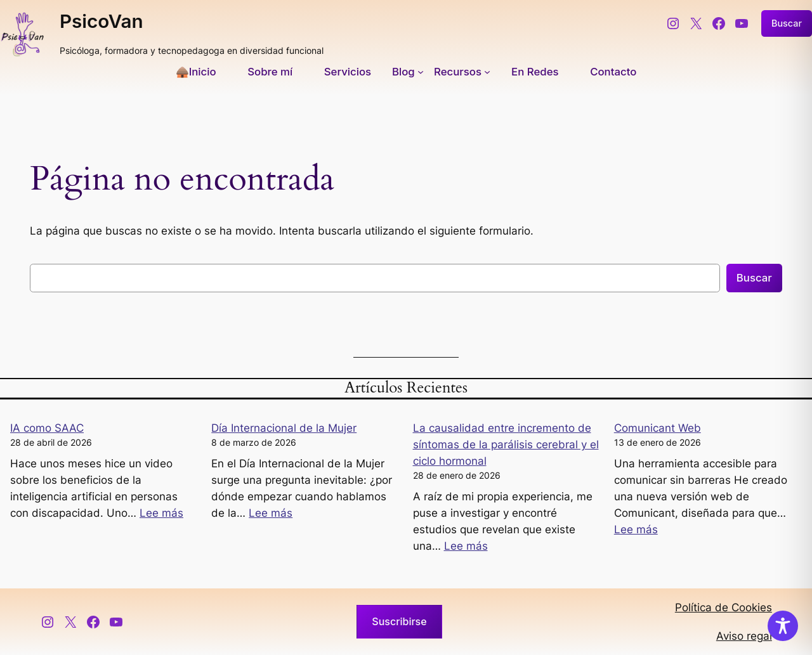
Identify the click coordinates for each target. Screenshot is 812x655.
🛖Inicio (196, 72)
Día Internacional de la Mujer (284, 428)
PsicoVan (101, 21)
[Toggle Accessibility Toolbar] (783, 626)
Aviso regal (744, 636)
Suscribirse (399, 621)
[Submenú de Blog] (408, 72)
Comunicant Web (658, 428)
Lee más (161, 513)
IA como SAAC (47, 428)
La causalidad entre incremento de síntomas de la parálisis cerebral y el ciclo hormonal (506, 444)
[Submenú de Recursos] (462, 72)
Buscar (787, 23)
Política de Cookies (724, 607)
